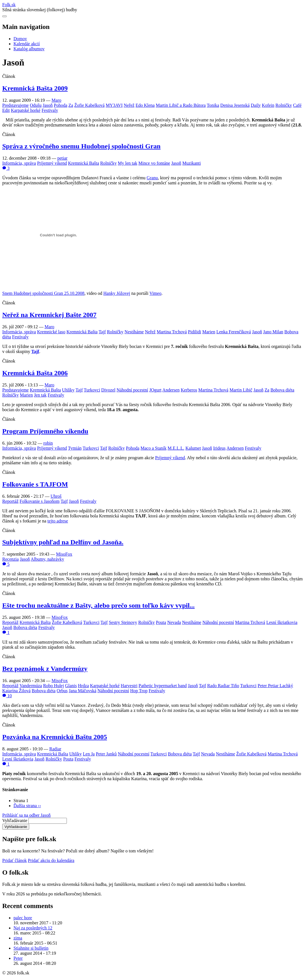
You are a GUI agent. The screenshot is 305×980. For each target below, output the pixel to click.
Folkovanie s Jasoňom (40, 501)
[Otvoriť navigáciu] (4, 16)
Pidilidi (194, 332)
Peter (18, 958)
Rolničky (284, 105)
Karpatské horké (26, 110)
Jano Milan (273, 332)
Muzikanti (192, 163)
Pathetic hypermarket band (163, 686)
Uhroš (56, 496)
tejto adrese (58, 521)
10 (7, 696)
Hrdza (83, 686)
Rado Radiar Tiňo (223, 686)
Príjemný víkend (52, 163)
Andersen (171, 390)
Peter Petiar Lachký (275, 686)
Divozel (108, 390)
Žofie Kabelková (89, 105)
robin (48, 443)
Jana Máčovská (83, 691)
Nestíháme (134, 332)
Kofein (268, 105)
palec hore (23, 918)
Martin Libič (241, 390)
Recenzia (11, 559)
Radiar (55, 749)
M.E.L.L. (176, 448)
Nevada (174, 622)
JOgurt (155, 390)
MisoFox (64, 554)
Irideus (219, 448)
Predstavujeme (15, 105)
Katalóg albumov (29, 49)
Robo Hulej (53, 686)
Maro (57, 100)
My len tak (127, 163)
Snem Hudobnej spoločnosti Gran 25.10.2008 (43, 293)
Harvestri (129, 686)
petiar (62, 158)
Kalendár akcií (27, 44)
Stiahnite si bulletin (31, 948)
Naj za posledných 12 (33, 928)
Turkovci (92, 390)
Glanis (71, 686)
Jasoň (48, 105)
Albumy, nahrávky (47, 559)
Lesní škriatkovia (282, 622)
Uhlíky (68, 390)
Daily (256, 105)
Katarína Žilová (16, 691)
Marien (209, 332)
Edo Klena (145, 105)
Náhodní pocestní (132, 390)
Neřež (129, 105)
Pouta (161, 622)
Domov (20, 39)
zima (18, 938)
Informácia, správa (19, 163)
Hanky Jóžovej (117, 293)
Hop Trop (139, 691)
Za (71, 105)
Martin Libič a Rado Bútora (181, 105)
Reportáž (10, 501)
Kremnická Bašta (84, 163)
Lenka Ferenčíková (234, 332)
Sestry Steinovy (123, 622)
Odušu (36, 105)
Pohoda (61, 105)
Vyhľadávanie (15, 821)
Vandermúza (31, 686)
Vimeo (155, 293)
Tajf (102, 332)
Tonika (213, 105)
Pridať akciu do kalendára (51, 860)
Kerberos (189, 390)
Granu (152, 178)
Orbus (62, 691)
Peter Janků (106, 754)
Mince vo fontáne (154, 163)
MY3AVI (114, 105)
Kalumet (193, 448)
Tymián (75, 448)
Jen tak (40, 395)
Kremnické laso (51, 332)
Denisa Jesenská (235, 105)
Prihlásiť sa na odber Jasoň (26, 815)
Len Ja (89, 754)
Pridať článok (14, 860)
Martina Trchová (172, 332)
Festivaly (50, 110)
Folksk (9, 5)
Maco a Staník (153, 448)
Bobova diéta (282, 390)
